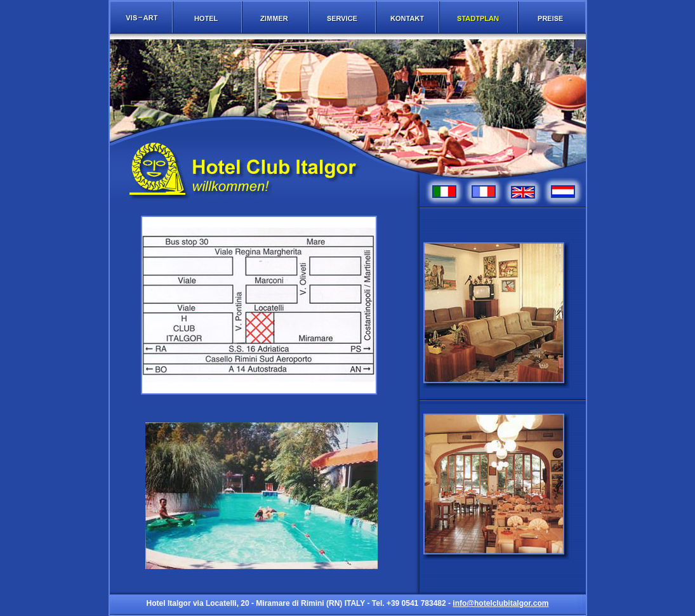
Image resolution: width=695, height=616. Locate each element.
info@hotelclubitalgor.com (500, 603)
